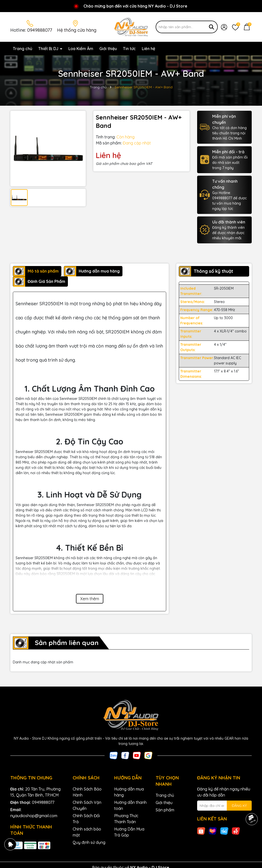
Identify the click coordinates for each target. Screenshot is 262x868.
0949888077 (40, 30)
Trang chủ (23, 49)
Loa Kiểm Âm (81, 49)
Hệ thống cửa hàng (77, 30)
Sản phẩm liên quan (67, 643)
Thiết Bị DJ (49, 49)
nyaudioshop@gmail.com (34, 816)
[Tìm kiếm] (211, 27)
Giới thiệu (108, 49)
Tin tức (129, 49)
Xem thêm (90, 599)
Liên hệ (148, 49)
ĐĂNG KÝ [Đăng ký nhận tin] (239, 806)
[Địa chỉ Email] (225, 806)
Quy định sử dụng (89, 842)
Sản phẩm (165, 810)
